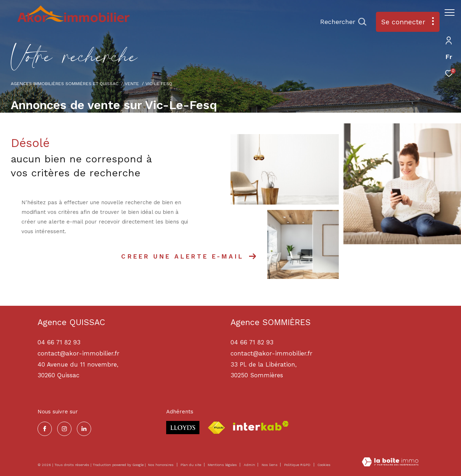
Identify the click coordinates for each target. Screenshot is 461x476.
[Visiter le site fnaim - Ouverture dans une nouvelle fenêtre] (216, 428)
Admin (250, 465)
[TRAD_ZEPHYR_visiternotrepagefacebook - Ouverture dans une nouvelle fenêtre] (45, 429)
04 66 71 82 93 (252, 342)
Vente (132, 84)
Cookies (324, 465)
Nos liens (270, 465)
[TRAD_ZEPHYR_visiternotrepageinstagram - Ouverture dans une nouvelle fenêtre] (64, 429)
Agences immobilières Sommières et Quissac (65, 84)
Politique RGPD (297, 465)
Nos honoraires (161, 465)
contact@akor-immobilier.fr (271, 353)
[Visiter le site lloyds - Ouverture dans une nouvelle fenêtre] (183, 428)
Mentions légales (223, 465)
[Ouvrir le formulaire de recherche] (340, 22)
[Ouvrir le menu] (450, 13)
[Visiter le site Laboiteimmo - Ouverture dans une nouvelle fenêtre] (390, 463)
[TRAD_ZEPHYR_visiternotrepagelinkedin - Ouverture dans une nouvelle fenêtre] (84, 429)
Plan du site (191, 465)
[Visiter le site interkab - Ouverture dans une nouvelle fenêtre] (261, 426)
